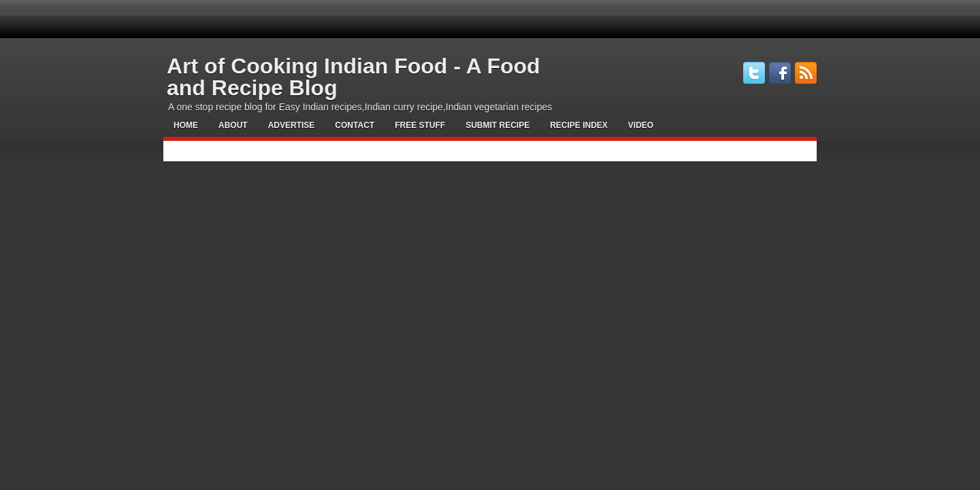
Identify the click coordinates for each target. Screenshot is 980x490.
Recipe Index (579, 125)
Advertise (292, 125)
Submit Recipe (497, 125)
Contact (355, 125)
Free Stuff (420, 125)
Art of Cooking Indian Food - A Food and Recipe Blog (354, 77)
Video (641, 125)
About (233, 125)
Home (186, 125)
